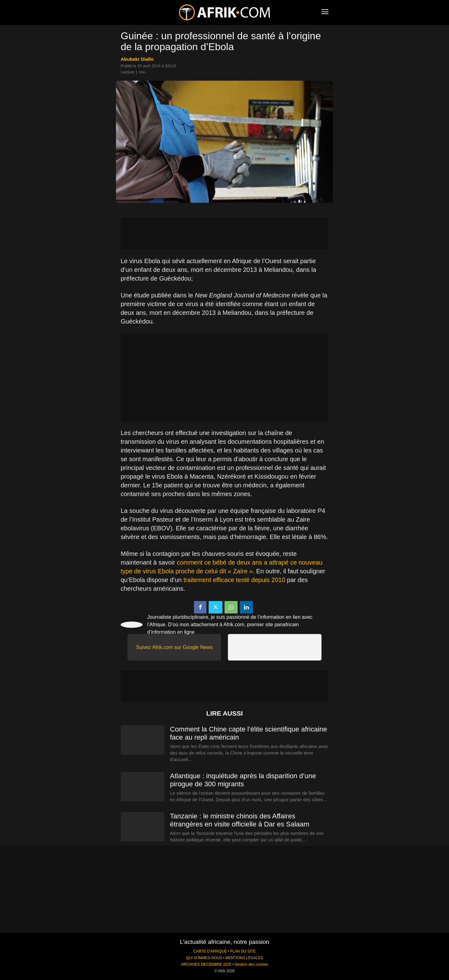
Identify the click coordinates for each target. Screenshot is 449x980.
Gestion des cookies (251, 964)
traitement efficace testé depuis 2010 (234, 580)
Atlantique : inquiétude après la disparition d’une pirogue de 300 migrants (243, 780)
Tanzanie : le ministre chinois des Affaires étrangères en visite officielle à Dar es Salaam (240, 820)
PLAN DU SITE (243, 951)
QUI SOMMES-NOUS (204, 958)
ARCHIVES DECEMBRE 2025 (206, 964)
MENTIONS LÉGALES (244, 958)
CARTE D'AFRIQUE (210, 951)
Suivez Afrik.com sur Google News (174, 647)
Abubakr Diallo (137, 59)
